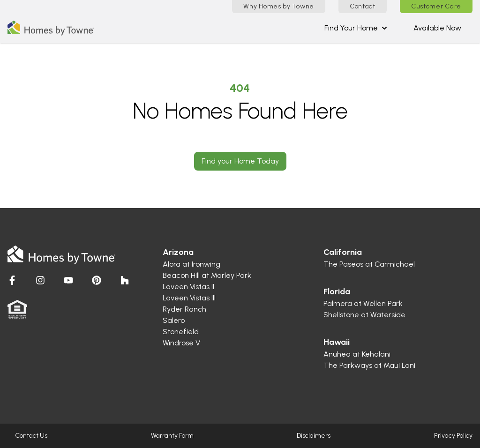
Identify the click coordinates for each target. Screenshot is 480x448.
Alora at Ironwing (191, 264)
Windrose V (181, 343)
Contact (363, 6)
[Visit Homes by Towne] (12, 280)
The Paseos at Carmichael (369, 264)
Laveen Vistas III (189, 298)
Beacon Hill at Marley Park (207, 275)
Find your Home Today (240, 161)
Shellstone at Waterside (364, 315)
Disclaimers (314, 436)
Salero (174, 320)
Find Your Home (356, 28)
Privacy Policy (453, 436)
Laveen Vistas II (188, 287)
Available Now (437, 28)
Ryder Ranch (184, 309)
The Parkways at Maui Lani (369, 365)
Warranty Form (172, 436)
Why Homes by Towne (279, 6)
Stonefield (181, 332)
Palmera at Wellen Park (363, 303)
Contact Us (31, 436)
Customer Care (436, 6)
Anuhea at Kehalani (357, 354)
